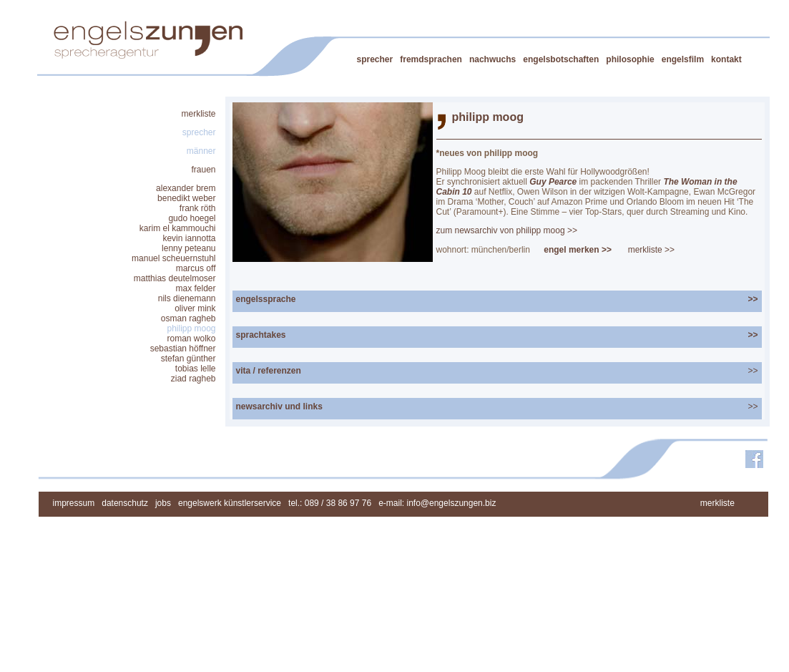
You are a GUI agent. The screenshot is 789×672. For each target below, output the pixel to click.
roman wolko (191, 339)
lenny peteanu (188, 248)
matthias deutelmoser (175, 278)
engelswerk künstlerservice (230, 503)
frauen (203, 170)
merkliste (198, 114)
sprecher (375, 59)
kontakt (726, 59)
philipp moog (191, 328)
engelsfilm (683, 59)
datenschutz (125, 503)
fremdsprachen (431, 59)
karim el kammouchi (178, 228)
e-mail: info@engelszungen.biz (437, 503)
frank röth (198, 208)
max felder (195, 288)
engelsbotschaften (561, 59)
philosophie (630, 59)
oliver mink (195, 308)
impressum (74, 503)
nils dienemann (187, 298)
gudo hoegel (192, 218)
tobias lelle (196, 369)
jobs (163, 503)
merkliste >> (651, 250)
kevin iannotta (189, 238)
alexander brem (186, 188)
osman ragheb (188, 318)
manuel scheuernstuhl (173, 258)
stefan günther (188, 359)
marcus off (196, 268)
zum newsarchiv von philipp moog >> (507, 230)
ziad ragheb (193, 379)
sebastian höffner (183, 349)
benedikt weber (186, 198)
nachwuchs (492, 59)
